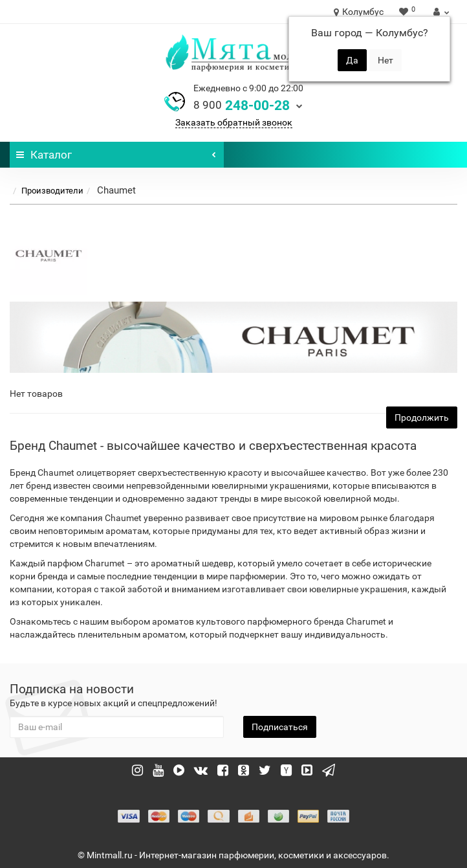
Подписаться (280, 727)
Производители (52, 191)
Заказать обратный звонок (234, 122)
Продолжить (422, 417)
